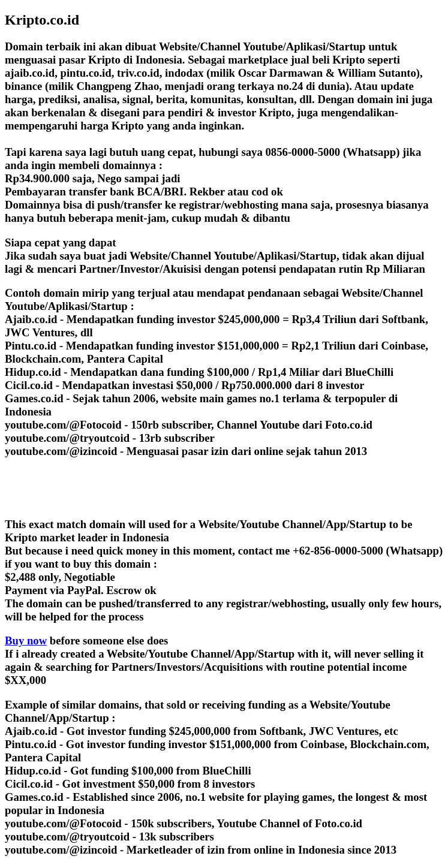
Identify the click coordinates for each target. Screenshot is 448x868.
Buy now (26, 641)
